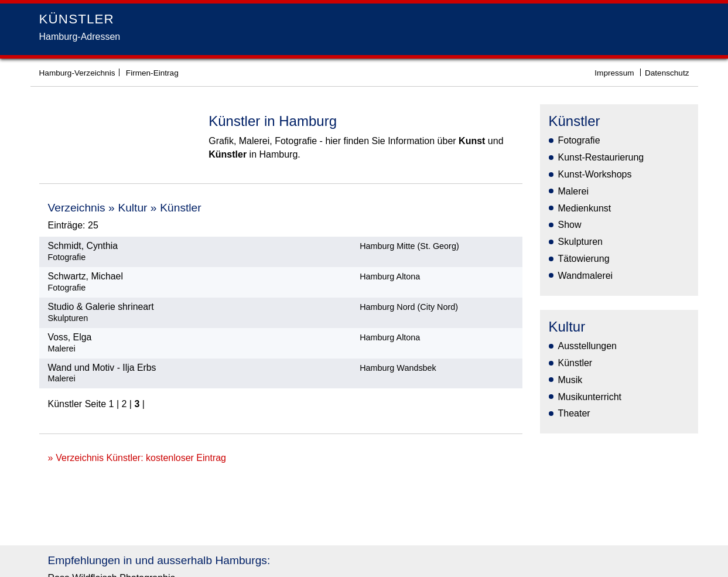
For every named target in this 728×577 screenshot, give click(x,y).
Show (570, 225)
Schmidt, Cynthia (83, 246)
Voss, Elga (70, 337)
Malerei (573, 191)
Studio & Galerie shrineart (101, 307)
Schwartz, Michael (86, 276)
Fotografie (579, 140)
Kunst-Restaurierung (601, 157)
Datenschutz (667, 73)
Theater (574, 413)
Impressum (614, 73)
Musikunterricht (590, 397)
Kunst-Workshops (595, 174)
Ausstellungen (588, 346)
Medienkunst (585, 208)
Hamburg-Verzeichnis (77, 73)
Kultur (132, 208)
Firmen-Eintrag (152, 73)
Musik (570, 380)
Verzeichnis (77, 208)
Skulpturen (581, 242)
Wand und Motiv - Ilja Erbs (102, 368)
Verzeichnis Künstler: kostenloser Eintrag (141, 458)
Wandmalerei (586, 276)
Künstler (180, 208)
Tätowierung (584, 259)
